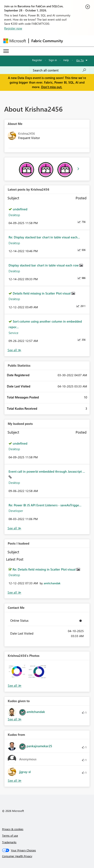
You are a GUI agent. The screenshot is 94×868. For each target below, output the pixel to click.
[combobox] (60, 70)
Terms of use (10, 835)
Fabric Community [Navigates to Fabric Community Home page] (47, 41)
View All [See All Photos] (15, 686)
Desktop (14, 215)
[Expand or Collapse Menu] (6, 51)
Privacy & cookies (13, 829)
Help (66, 60)
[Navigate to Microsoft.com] (15, 41)
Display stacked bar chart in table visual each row (44, 265)
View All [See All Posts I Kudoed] (14, 592)
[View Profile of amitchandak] (52, 583)
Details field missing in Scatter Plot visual (42, 293)
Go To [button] (80, 60)
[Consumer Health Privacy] (47, 856)
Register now (13, 28)
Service (13, 333)
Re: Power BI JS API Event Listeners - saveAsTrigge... (45, 505)
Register (37, 60)
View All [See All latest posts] (14, 350)
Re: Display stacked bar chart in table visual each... (44, 237)
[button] (18, 673)
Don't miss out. (52, 87)
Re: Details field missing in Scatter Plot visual (44, 569)
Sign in (53, 60)
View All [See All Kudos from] (15, 781)
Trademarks (9, 842)
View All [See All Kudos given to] (15, 719)
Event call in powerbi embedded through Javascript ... (47, 471)
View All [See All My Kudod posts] (14, 528)
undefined (20, 209)
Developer (16, 511)
